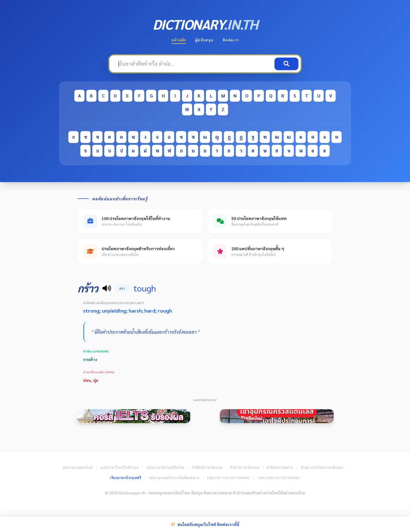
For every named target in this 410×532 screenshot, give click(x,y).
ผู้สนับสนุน (204, 40)
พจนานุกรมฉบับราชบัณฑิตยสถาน (174, 478)
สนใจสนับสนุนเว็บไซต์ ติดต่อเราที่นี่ (205, 524)
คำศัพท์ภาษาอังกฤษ (207, 467)
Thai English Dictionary (279, 478)
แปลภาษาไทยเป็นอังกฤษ (120, 467)
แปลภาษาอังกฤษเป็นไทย (166, 467)
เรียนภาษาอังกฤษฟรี (126, 478)
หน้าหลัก (179, 40)
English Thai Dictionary (228, 478)
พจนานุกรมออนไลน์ (78, 467)
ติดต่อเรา (231, 40)
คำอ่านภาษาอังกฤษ (245, 467)
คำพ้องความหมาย (280, 467)
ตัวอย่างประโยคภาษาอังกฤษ (322, 467)
